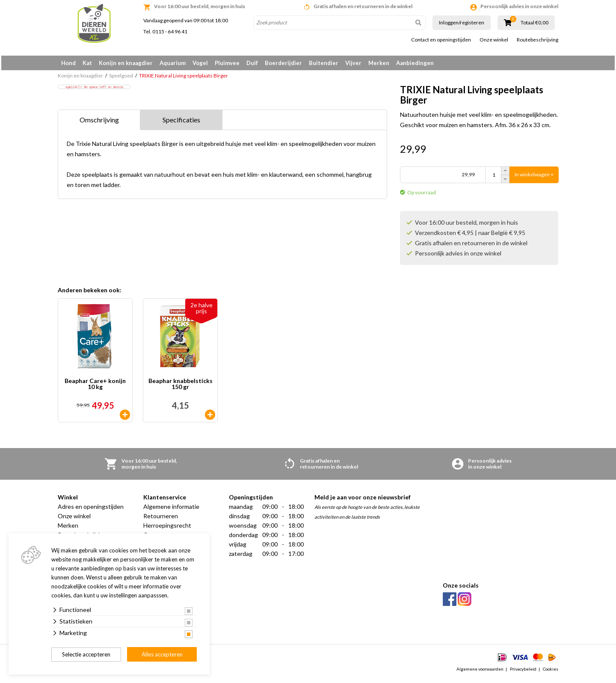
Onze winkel (494, 40)
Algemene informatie (171, 509)
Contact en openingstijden (441, 40)
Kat (87, 63)
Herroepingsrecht (167, 528)
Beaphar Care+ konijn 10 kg (95, 387)
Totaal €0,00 (535, 23)
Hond (68, 63)
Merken (379, 63)
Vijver (353, 63)
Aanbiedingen (415, 63)
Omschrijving (99, 123)
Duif (252, 63)
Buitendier (324, 63)
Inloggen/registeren (462, 22)
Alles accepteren (162, 654)
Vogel (200, 63)
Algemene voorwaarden (480, 672)
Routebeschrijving (538, 40)
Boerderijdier (283, 63)
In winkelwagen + (534, 178)
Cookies (551, 672)
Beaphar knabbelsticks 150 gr (181, 387)
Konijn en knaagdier (126, 63)
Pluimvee (227, 63)
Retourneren (161, 519)
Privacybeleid (523, 672)
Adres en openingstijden (91, 509)
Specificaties (181, 123)
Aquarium (173, 63)
